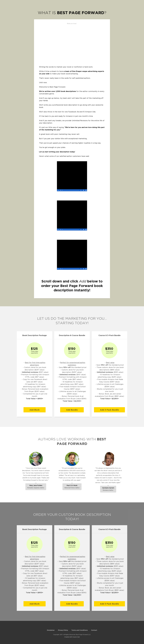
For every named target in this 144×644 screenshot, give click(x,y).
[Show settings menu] (83, 190)
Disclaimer (51, 630)
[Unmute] (81, 190)
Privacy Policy (63, 630)
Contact (94, 630)
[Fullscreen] (86, 190)
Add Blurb (35, 410)
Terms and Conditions (80, 630)
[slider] (71, 190)
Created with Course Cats (72, 637)
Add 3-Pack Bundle (109, 410)
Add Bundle (72, 410)
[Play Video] (58, 190)
